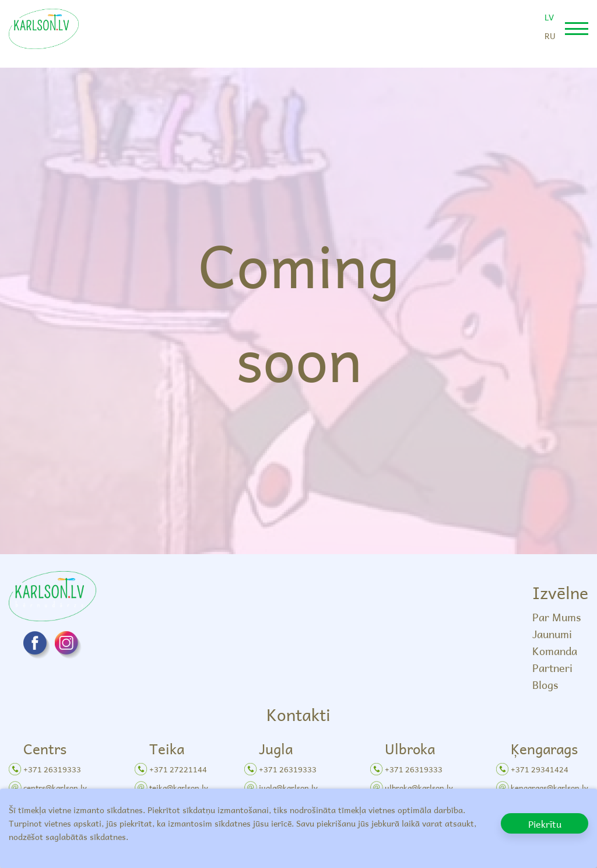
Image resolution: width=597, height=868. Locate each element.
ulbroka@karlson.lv (419, 787)
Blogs (545, 685)
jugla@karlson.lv (288, 787)
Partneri (552, 668)
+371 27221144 (178, 769)
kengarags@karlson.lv (549, 787)
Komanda (555, 651)
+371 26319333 (52, 769)
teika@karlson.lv (179, 787)
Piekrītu (545, 824)
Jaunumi (552, 634)
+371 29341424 (540, 769)
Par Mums (556, 617)
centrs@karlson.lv (55, 787)
